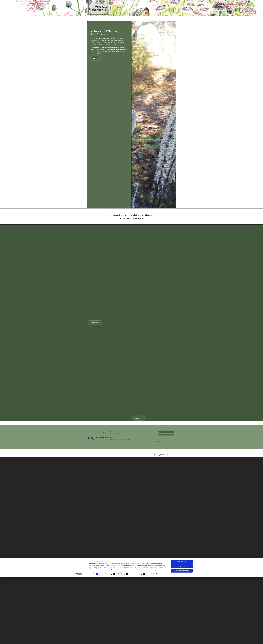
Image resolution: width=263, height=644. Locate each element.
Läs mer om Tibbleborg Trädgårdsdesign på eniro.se (161, 455)
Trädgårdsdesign (133, 4)
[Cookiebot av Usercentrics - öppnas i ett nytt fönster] (78, 421)
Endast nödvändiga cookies (182, 418)
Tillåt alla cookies (182, 409)
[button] (95, 58)
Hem (119, 4)
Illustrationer (152, 4)
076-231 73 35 (115, 434)
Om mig (166, 4)
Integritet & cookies (159, 441)
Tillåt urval (182, 413)
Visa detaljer (152, 421)
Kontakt (143, 9)
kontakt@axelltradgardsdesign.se (120, 439)
